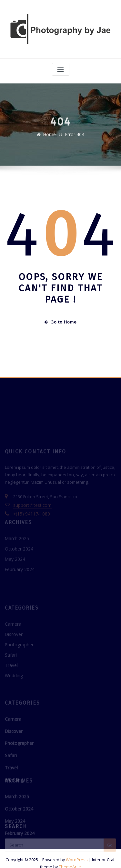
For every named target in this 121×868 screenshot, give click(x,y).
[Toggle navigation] (61, 68)
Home (50, 137)
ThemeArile (70, 856)
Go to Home (60, 320)
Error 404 (74, 137)
